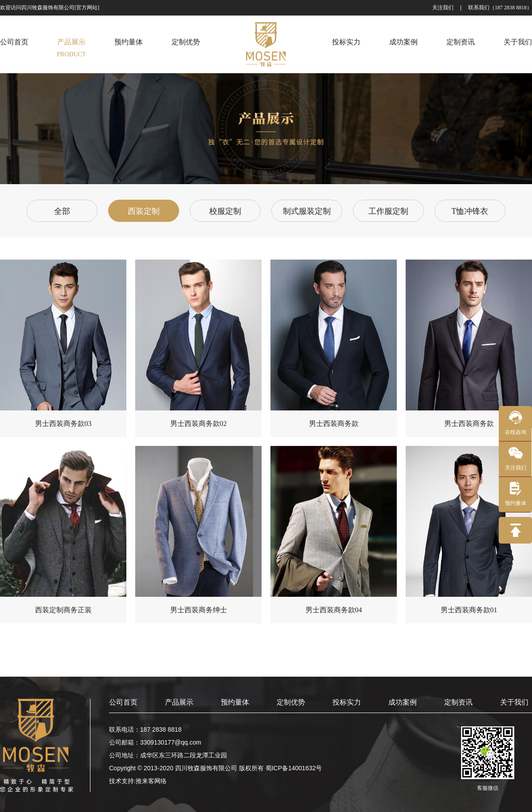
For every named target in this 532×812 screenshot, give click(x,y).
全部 (62, 211)
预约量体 (235, 702)
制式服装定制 (307, 211)
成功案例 (403, 702)
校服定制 (225, 211)
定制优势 (291, 702)
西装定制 (144, 211)
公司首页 (123, 702)
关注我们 (443, 8)
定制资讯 (458, 702)
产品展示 (179, 702)
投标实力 (347, 702)
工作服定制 (388, 211)
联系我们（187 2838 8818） (500, 8)
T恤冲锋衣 (470, 211)
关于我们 (514, 702)
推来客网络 (151, 781)
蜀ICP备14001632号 (294, 768)
